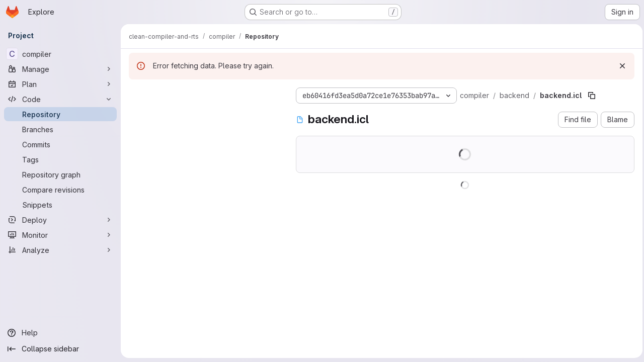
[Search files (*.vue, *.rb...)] (204, 114)
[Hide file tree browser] (137, 94)
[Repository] (60, 114)
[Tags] (60, 159)
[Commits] (60, 144)
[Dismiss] (620, 66)
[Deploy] (60, 220)
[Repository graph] (60, 174)
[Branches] (60, 129)
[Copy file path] (592, 96)
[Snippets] (60, 205)
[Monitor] (60, 235)
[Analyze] (60, 250)
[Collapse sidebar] (60, 349)
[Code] (60, 99)
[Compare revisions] (60, 190)
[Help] (60, 333)
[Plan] (60, 84)
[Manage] (60, 69)
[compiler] (60, 54)
